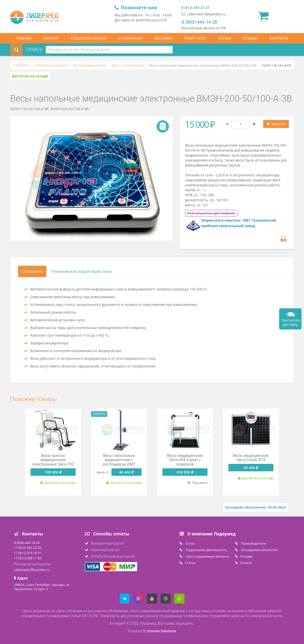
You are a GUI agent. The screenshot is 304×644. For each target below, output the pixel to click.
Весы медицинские (89, 65)
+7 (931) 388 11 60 (28, 558)
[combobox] (109, 50)
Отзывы (247, 556)
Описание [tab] (32, 271)
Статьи (190, 563)
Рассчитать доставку (291, 322)
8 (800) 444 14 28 (199, 22)
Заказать (276, 124)
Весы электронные (128, 65)
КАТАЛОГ (51, 38)
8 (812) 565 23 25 (195, 8)
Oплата (246, 563)
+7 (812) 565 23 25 (28, 548)
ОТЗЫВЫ (250, 38)
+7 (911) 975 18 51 (28, 553)
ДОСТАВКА (163, 38)
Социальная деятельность (206, 550)
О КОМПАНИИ (130, 38)
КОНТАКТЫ (279, 38)
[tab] (211, 213)
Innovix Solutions (162, 631)
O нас (190, 543)
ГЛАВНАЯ (24, 38)
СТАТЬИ (225, 38)
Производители (253, 543)
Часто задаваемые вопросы (207, 556)
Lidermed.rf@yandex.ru (204, 14)
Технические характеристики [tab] (81, 271)
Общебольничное (51, 65)
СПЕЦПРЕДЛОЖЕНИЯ (88, 38)
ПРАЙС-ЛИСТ (195, 38)
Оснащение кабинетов (259, 550)
